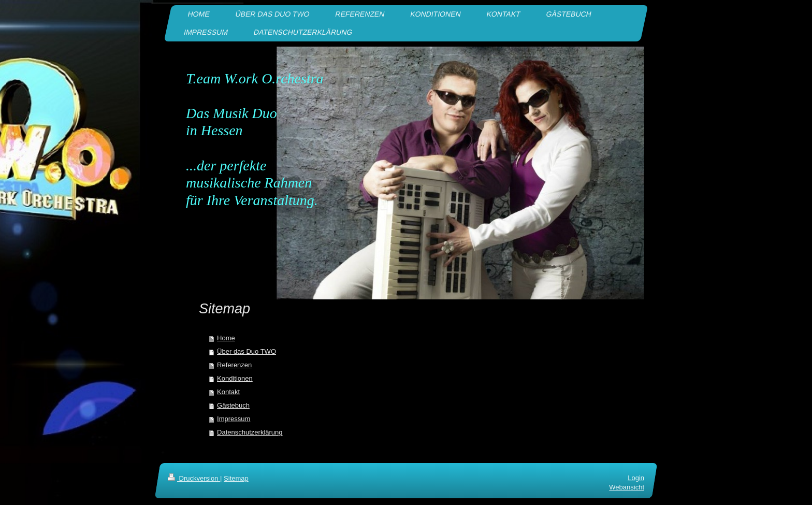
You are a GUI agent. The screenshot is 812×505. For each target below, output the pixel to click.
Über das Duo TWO (247, 351)
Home (226, 338)
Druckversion (194, 478)
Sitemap (236, 478)
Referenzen (234, 365)
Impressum (234, 419)
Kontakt (228, 392)
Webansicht (627, 487)
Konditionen (235, 378)
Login (636, 478)
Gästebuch (233, 405)
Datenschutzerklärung (250, 432)
